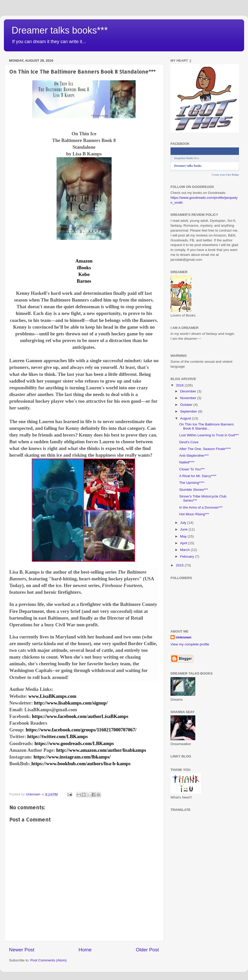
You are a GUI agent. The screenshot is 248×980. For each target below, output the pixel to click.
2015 (180, 565)
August (186, 418)
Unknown (184, 637)
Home (85, 950)
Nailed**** (187, 462)
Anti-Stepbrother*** (194, 456)
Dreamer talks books (188, 166)
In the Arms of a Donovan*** (201, 507)
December (189, 391)
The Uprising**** (192, 483)
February (188, 556)
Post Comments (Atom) (49, 960)
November (189, 398)
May (184, 536)
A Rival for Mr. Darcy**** (198, 476)
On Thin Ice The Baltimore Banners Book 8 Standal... (207, 426)
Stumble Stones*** (194, 490)
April (184, 543)
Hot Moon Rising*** (194, 514)
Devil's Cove (189, 442)
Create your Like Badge (225, 175)
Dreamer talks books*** (60, 30)
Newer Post (22, 950)
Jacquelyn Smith (184, 158)
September (189, 411)
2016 (180, 385)
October (187, 405)
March (185, 550)
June (184, 529)
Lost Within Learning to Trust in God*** (209, 435)
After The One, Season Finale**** (205, 449)
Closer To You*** (192, 469)
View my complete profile (190, 644)
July (184, 523)
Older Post (147, 950)
